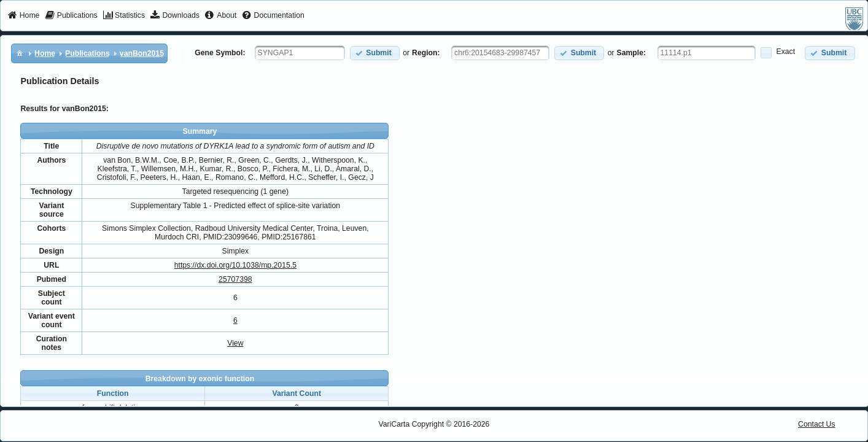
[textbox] (300, 53)
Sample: (632, 53)
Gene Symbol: (220, 53)
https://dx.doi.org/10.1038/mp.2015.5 (235, 265)
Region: (426, 53)
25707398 (235, 279)
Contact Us (817, 424)
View (235, 343)
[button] (375, 53)
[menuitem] (24, 16)
